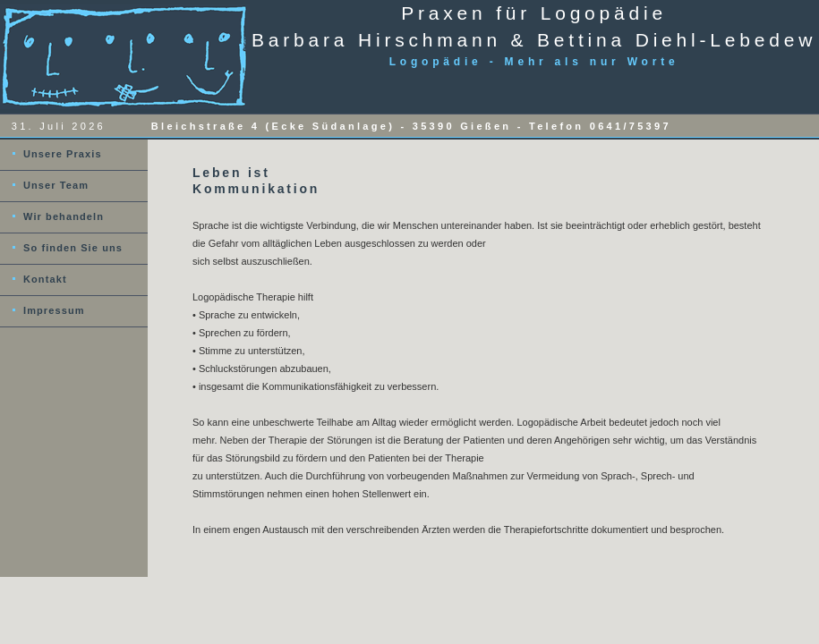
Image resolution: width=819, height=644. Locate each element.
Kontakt (45, 279)
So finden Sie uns (73, 248)
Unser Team (56, 185)
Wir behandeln (64, 216)
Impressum (54, 310)
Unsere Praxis (63, 154)
